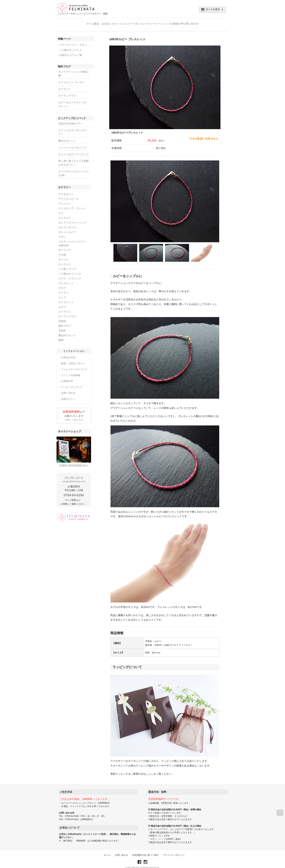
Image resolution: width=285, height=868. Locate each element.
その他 (62, 251)
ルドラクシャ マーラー (71, 78)
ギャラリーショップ (163, 23)
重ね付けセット (67, 331)
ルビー (62, 303)
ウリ (61, 209)
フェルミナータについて (130, 23)
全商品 (62, 317)
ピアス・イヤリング (70, 274)
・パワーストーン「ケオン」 (73, 41)
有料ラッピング (158, 835)
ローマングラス (67, 91)
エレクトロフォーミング (72, 218)
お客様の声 (188, 23)
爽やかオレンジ (67, 137)
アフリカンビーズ (69, 195)
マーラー (63, 288)
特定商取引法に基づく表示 (145, 851)
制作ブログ (65, 322)
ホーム (72, 23)
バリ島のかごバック (70, 270)
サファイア (65, 246)
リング (62, 293)
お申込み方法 (68, 353)
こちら (150, 770)
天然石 (62, 326)
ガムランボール (67, 223)
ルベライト (65, 85)
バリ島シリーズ (67, 265)
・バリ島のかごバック (69, 46)
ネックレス (65, 260)
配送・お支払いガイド (96, 23)
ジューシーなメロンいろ (72, 143)
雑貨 (61, 336)
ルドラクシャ (66, 298)
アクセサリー (66, 190)
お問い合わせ (209, 23)
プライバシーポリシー (174, 851)
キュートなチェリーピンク (74, 150)
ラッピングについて (72, 383)
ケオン (62, 233)
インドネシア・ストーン (72, 204)
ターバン (63, 255)
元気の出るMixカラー (71, 119)
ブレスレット (66, 279)
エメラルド (65, 214)
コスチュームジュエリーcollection (72, 239)
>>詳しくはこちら (74, 416)
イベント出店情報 (71, 371)
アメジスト (65, 199)
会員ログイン (68, 395)
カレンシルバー (67, 228)
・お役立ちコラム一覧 (69, 51)
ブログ (62, 284)
